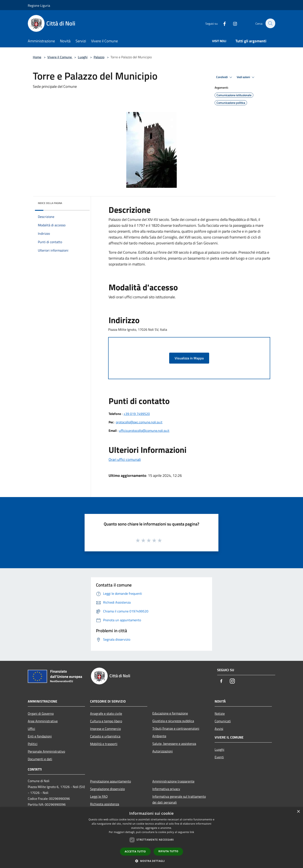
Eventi (219, 757)
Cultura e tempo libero (106, 721)
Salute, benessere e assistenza (174, 744)
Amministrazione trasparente (173, 781)
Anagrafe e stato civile (106, 713)
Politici (33, 744)
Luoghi (83, 57)
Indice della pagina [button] (50, 203)
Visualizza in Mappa (189, 358)
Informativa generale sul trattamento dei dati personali (179, 799)
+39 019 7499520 (137, 414)
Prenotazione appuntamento (110, 781)
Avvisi (219, 729)
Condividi (225, 77)
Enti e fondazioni (40, 736)
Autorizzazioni (163, 751)
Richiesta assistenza (105, 804)
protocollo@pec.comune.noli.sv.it (139, 422)
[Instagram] (233, 23)
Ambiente (159, 736)
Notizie (220, 713)
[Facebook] (222, 23)
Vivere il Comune (60, 57)
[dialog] (151, 838)
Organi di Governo (41, 713)
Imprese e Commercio (105, 729)
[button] (151, 861)
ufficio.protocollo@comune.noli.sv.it (144, 431)
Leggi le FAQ (99, 796)
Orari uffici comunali (125, 459)
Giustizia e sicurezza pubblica (173, 721)
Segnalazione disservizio (107, 789)
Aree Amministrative (43, 721)
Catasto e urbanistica (105, 736)
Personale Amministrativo (46, 751)
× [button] (298, 812)
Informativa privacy (166, 789)
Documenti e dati (40, 759)
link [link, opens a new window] (192, 832)
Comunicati (223, 721)
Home (37, 57)
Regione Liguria (39, 5)
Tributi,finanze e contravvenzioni (176, 728)
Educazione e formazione (170, 713)
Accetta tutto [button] (135, 851)
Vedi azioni (246, 77)
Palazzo (99, 57)
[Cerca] (270, 23)
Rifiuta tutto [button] (168, 851)
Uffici (31, 729)
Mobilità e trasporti (104, 744)
